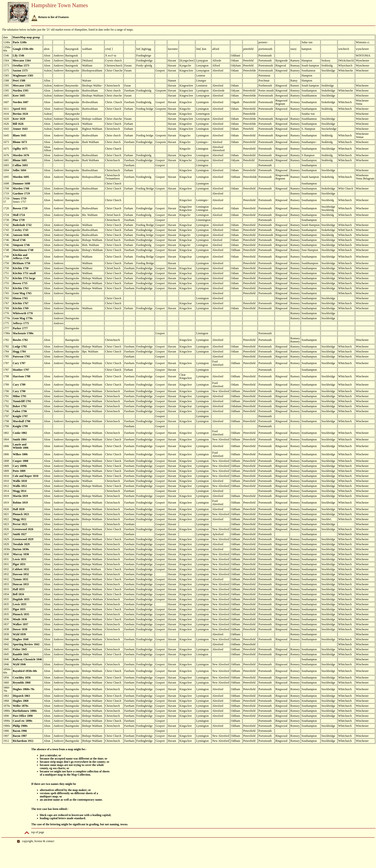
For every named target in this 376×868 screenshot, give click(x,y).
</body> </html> (188, 852)
